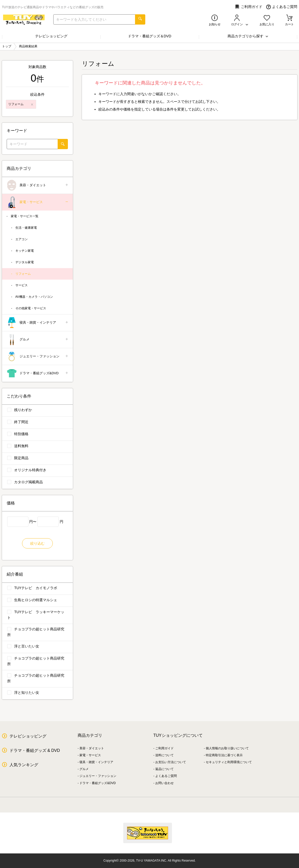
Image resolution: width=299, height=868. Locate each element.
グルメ (38, 340)
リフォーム (23, 274)
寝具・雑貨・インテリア (38, 323)
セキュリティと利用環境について (229, 762)
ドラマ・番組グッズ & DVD (35, 750)
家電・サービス (38, 202)
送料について (164, 755)
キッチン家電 (25, 251)
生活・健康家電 (26, 228)
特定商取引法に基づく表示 (224, 755)
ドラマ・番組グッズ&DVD (38, 373)
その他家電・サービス (31, 308)
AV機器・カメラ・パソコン (34, 297)
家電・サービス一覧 (25, 216)
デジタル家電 (25, 262)
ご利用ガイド (249, 7)
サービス (22, 285)
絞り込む (37, 543)
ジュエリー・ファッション (38, 356)
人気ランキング (24, 765)
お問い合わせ (164, 783)
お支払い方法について (171, 762)
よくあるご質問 (282, 7)
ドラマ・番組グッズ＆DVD (150, 36)
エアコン (22, 239)
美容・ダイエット (38, 185)
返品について (164, 769)
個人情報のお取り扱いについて (227, 748)
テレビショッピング (51, 36)
